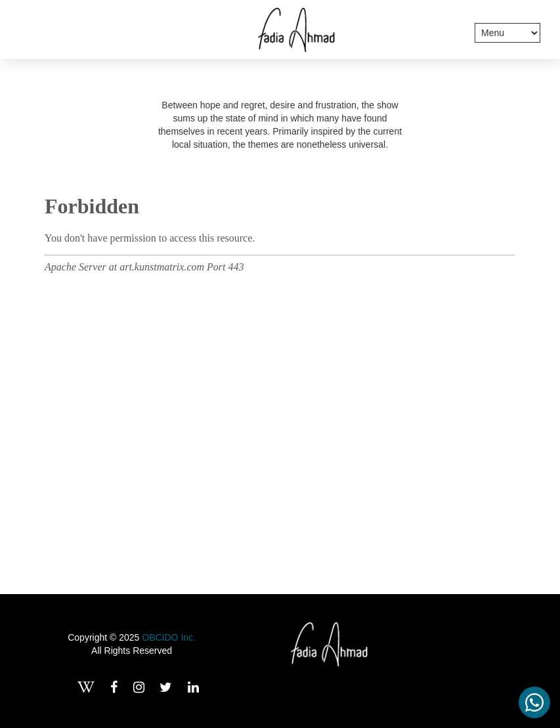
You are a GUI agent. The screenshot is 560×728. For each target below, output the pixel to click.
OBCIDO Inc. (169, 637)
